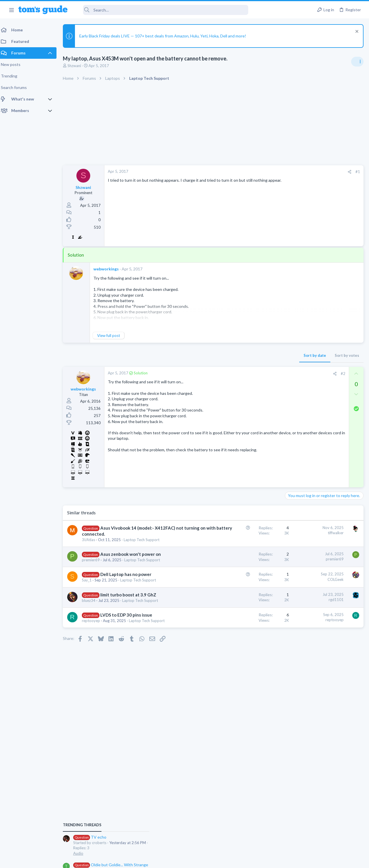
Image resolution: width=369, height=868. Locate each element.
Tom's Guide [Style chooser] (322, 836)
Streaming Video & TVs (307, 519)
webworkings (110, 269)
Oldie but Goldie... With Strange (325, 381)
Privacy (199, 860)
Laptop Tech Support (305, 397)
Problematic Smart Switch (319, 442)
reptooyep (94, 666)
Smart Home (298, 458)
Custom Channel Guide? (318, 503)
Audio (292, 369)
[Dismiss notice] (356, 32)
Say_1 (90, 609)
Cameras (295, 491)
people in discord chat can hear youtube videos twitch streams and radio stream (324, 536)
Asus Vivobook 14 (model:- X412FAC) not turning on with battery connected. (119, 534)
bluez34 (92, 640)
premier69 (94, 577)
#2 (251, 374)
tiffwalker (243, 533)
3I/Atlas (92, 546)
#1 (265, 172)
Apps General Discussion (308, 430)
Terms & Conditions (239, 860)
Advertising (122, 860)
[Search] (162, 10)
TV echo (304, 353)
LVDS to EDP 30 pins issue (130, 660)
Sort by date (222, 355)
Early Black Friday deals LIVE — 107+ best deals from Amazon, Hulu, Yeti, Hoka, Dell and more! (166, 36)
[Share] (257, 172)
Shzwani (78, 66)
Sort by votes (254, 355)
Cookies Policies (163, 860)
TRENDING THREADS (296, 341)
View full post (112, 336)
